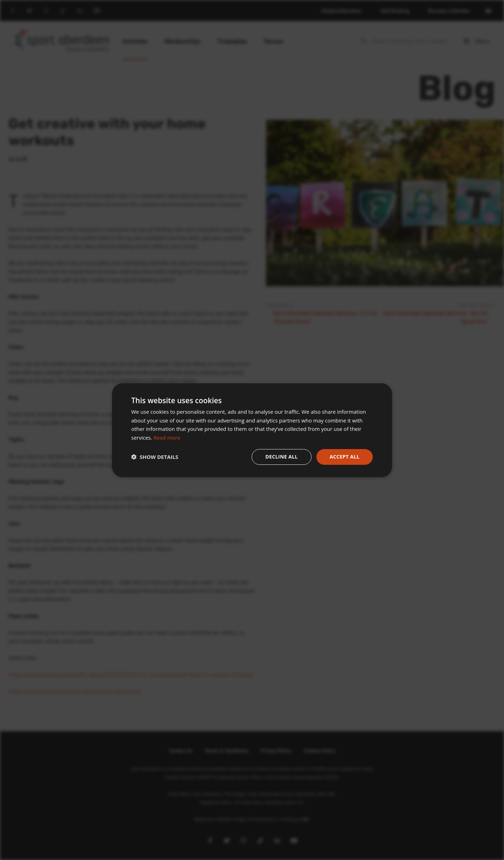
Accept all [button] (345, 457)
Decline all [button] (281, 457)
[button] (155, 457)
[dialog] (252, 430)
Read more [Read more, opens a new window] (167, 438)
